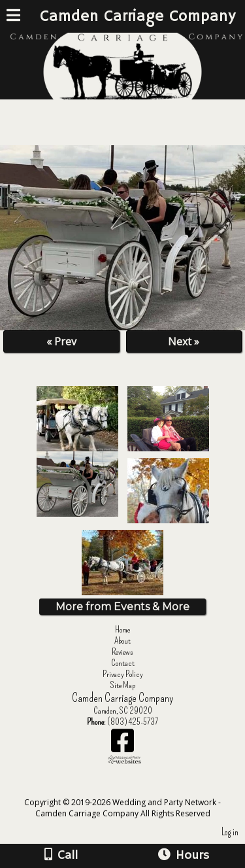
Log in (230, 832)
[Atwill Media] (134, 788)
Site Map (123, 685)
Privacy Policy (123, 674)
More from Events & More (122, 607)
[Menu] (13, 17)
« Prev (61, 341)
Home (122, 630)
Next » (184, 341)
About (122, 641)
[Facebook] (122, 745)
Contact (123, 663)
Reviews (122, 652)
